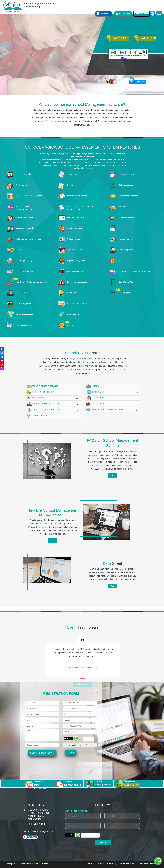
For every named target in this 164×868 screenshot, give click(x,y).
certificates (112, 392)
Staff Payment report (53, 392)
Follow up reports (112, 398)
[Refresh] (76, 739)
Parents (98, 785)
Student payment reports (53, 387)
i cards (112, 387)
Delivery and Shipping (128, 864)
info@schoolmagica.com (41, 831)
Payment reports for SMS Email (112, 410)
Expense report (112, 404)
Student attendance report (53, 404)
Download (39, 781)
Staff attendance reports (53, 410)
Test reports (53, 398)
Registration (142, 14)
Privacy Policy (112, 864)
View (112, 475)
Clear (71, 752)
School (107, 785)
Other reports (53, 416)
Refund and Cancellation (148, 864)
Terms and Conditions (96, 864)
